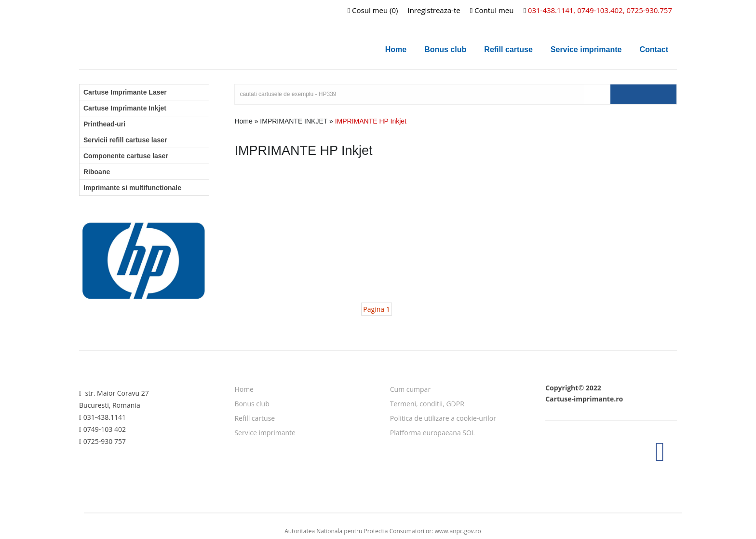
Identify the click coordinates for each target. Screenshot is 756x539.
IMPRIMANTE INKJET (294, 121)
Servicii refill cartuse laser (125, 140)
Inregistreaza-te (434, 10)
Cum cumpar (410, 389)
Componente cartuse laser (126, 156)
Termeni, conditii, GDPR (427, 404)
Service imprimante (586, 49)
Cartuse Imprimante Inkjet (125, 108)
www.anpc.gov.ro (458, 531)
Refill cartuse (508, 49)
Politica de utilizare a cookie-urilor (443, 418)
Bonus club (445, 49)
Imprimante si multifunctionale (132, 188)
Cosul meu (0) (373, 10)
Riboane (97, 172)
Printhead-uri (104, 124)
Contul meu (492, 10)
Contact (654, 49)
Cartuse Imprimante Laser (125, 92)
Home (396, 49)
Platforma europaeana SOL (432, 433)
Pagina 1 (376, 309)
